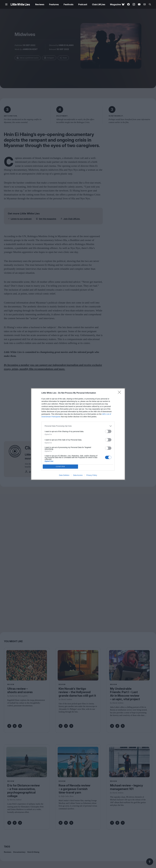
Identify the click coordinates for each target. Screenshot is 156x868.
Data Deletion (64, 475)
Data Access (78, 475)
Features (54, 4)
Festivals (68, 4)
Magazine (115, 4)
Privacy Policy (92, 475)
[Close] (120, 393)
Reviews (40, 4)
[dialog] (78, 434)
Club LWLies (99, 4)
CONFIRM (60, 467)
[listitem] (78, 426)
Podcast (83, 4)
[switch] (108, 431)
